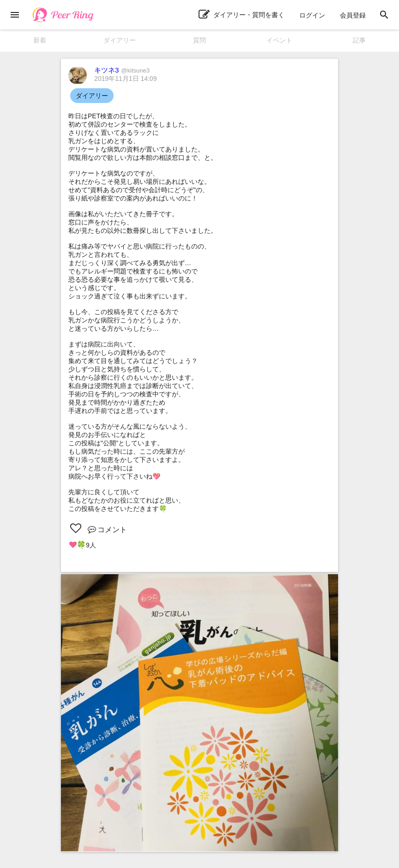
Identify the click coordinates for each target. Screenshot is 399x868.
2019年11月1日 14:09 (125, 79)
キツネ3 (122, 70)
